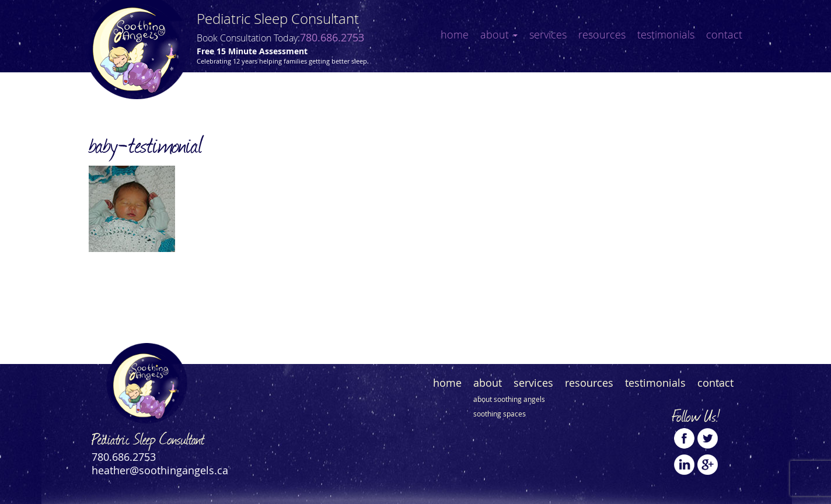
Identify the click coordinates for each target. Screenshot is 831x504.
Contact (724, 34)
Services (548, 34)
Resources (602, 34)
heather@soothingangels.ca (160, 470)
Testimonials (666, 34)
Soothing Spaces (500, 414)
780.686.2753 (332, 37)
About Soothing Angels (509, 399)
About (499, 34)
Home (455, 34)
